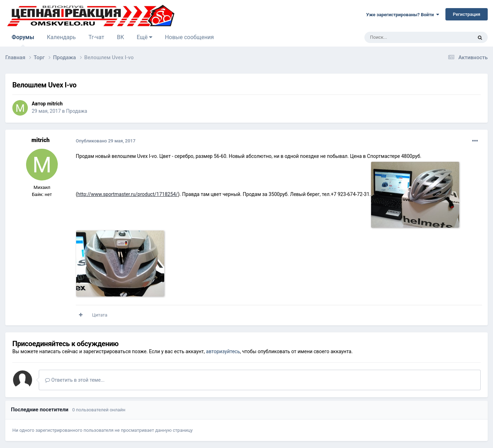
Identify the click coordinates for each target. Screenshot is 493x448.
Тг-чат (96, 37)
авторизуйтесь (223, 351)
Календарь (61, 37)
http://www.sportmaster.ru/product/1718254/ (128, 194)
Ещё (144, 37)
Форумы (23, 40)
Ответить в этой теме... (75, 380)
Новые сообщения (189, 37)
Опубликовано (106, 141)
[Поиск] (402, 37)
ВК (121, 37)
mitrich (55, 104)
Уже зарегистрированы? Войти (403, 15)
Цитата (100, 315)
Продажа (77, 111)
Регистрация (467, 14)
